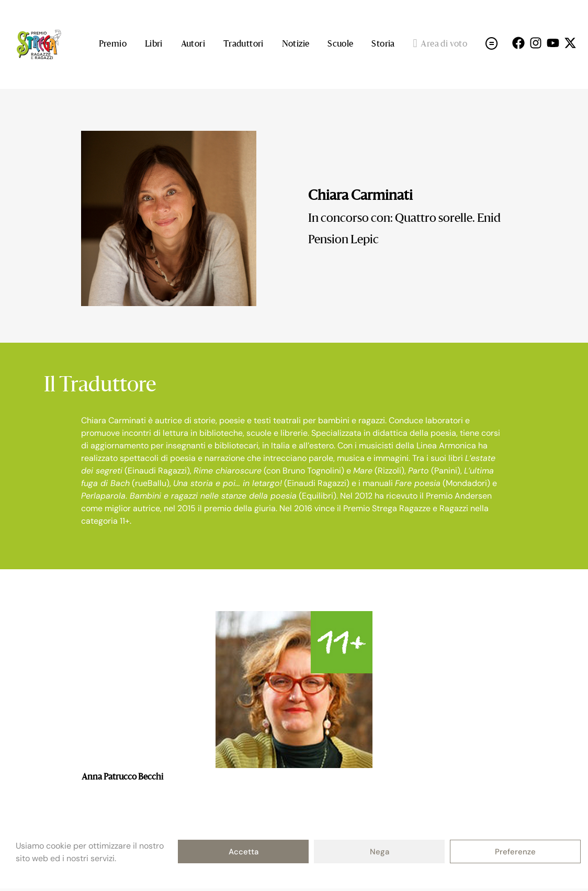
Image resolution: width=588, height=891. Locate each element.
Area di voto (440, 44)
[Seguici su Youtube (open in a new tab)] (553, 43)
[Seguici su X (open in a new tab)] (570, 43)
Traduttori (244, 44)
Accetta (244, 852)
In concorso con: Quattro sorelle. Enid (404, 219)
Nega (380, 852)
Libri (154, 44)
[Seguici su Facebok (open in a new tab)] (518, 43)
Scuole (340, 44)
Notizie (296, 44)
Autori (193, 44)
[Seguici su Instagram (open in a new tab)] (536, 43)
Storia (383, 44)
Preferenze (515, 852)
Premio (113, 44)
